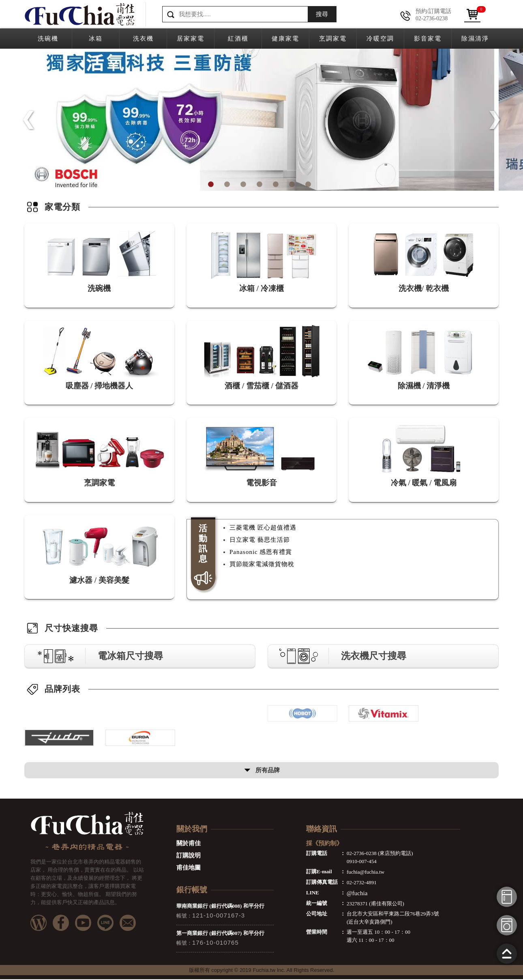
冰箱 (96, 39)
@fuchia (357, 894)
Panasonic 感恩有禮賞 (261, 552)
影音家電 (428, 39)
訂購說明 (189, 856)
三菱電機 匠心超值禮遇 (263, 528)
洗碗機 (48, 39)
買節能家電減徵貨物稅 (262, 564)
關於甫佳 (189, 844)
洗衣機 (143, 39)
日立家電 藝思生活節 (260, 540)
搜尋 (322, 14)
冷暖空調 (380, 39)
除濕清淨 (475, 39)
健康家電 (285, 39)
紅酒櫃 (238, 39)
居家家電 (191, 39)
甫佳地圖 (189, 868)
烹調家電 (333, 39)
